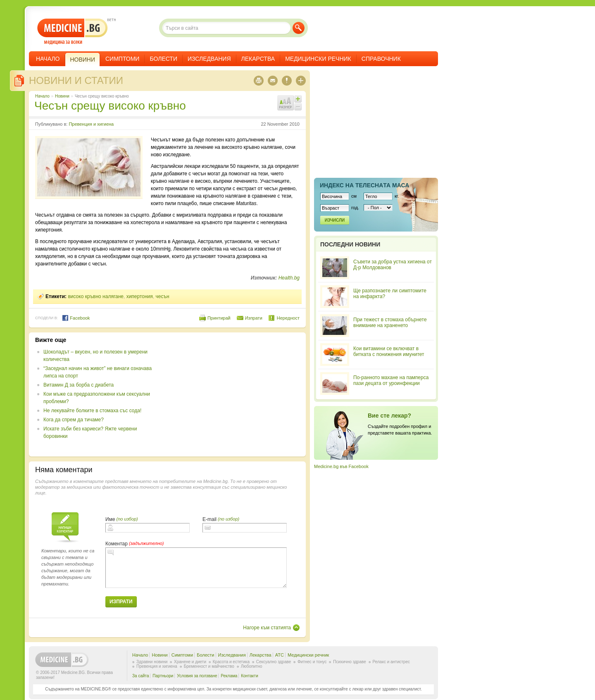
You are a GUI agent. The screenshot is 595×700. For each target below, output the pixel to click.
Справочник (381, 59)
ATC (280, 655)
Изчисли (335, 220)
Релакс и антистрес (391, 662)
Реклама (229, 676)
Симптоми (122, 59)
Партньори (163, 676)
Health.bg (289, 278)
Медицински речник (318, 59)
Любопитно (252, 666)
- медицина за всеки (73, 32)
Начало (48, 59)
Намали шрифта (298, 107)
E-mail (209, 519)
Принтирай (219, 318)
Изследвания (209, 59)
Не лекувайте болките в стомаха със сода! (92, 411)
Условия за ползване (197, 676)
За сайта (141, 676)
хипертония (140, 296)
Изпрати (254, 318)
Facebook (76, 318)
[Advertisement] (232, 394)
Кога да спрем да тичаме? (74, 420)
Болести (163, 59)
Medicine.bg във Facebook (341, 466)
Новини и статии (76, 80)
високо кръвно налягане (96, 296)
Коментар (117, 544)
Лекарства (258, 59)
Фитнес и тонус (312, 662)
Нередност (288, 318)
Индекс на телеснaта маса (364, 185)
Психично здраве (350, 662)
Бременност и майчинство (209, 666)
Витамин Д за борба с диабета (79, 385)
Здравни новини (152, 662)
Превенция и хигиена (91, 124)
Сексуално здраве (274, 662)
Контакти (250, 676)
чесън (162, 296)
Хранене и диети (190, 662)
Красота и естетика (231, 662)
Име (110, 519)
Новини (62, 96)
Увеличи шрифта (298, 99)
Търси (299, 28)
